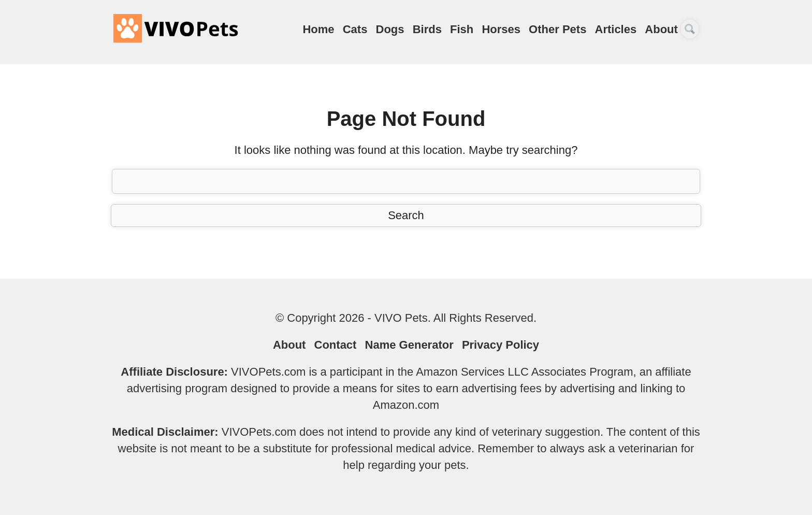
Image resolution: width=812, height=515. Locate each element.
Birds (427, 29)
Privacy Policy (501, 345)
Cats (355, 29)
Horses (501, 29)
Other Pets (557, 29)
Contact (336, 345)
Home (318, 29)
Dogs (390, 29)
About (661, 29)
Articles (616, 29)
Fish (462, 29)
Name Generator (409, 345)
